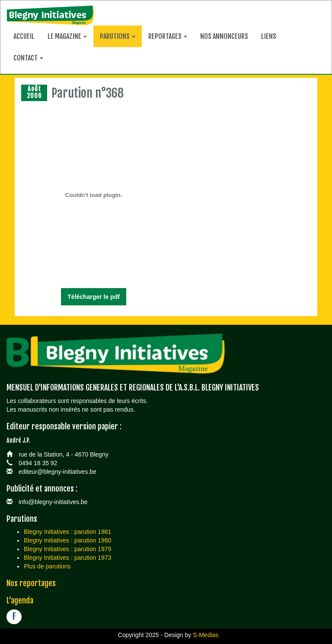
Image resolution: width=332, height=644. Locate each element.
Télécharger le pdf (94, 297)
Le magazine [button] (67, 36)
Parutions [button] (118, 36)
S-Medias (206, 635)
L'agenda (20, 600)
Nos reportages (31, 583)
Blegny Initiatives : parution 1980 (67, 540)
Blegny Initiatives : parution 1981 (67, 532)
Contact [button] (28, 58)
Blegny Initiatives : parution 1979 (67, 549)
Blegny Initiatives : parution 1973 (67, 558)
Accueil (24, 36)
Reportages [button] (168, 36)
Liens (269, 36)
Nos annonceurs (224, 36)
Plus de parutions (47, 566)
